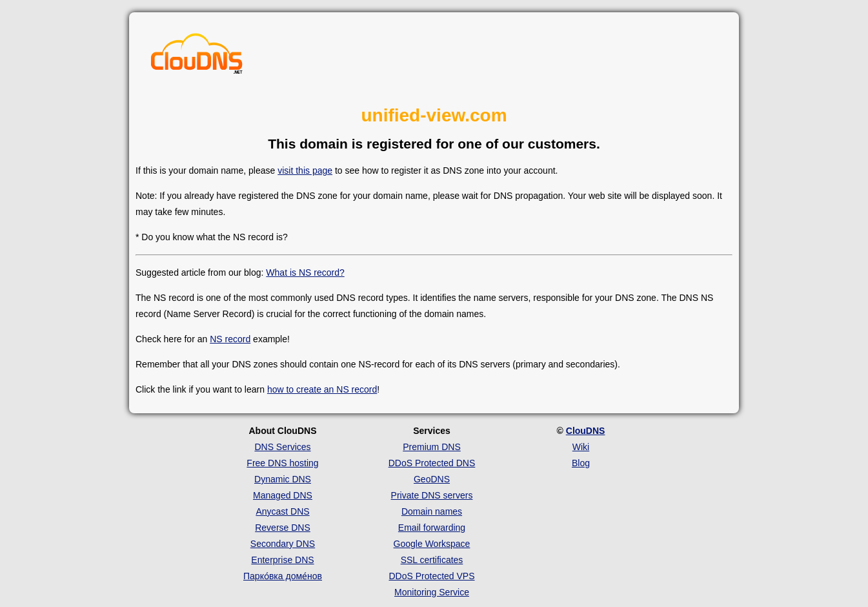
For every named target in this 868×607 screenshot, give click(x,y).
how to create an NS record (322, 389)
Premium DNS (431, 447)
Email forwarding (432, 528)
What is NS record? (305, 273)
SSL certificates (432, 560)
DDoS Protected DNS (432, 463)
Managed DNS (283, 495)
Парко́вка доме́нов (283, 576)
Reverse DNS (283, 528)
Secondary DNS (283, 544)
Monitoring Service (432, 592)
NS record (230, 339)
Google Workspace (432, 544)
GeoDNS (432, 479)
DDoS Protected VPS (431, 576)
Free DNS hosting (282, 463)
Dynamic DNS (283, 479)
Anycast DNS (282, 511)
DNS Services (282, 447)
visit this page (305, 170)
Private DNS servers (432, 495)
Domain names (432, 511)
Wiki (581, 447)
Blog (581, 463)
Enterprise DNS (282, 560)
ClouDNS (586, 431)
